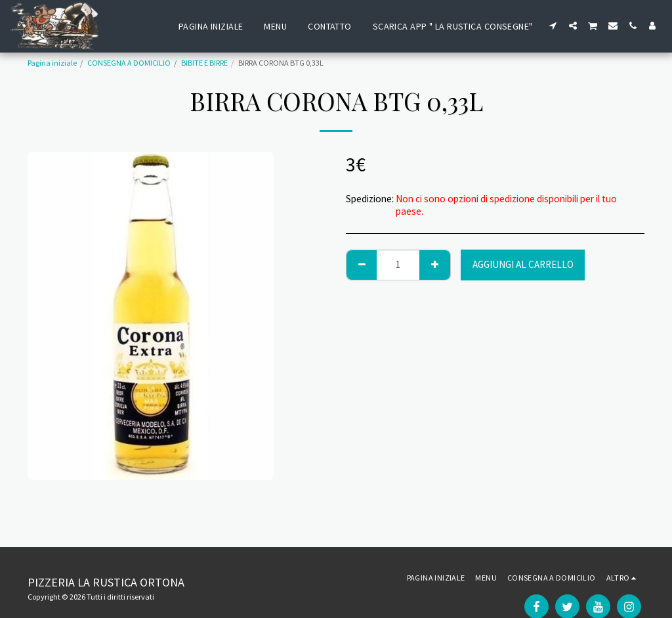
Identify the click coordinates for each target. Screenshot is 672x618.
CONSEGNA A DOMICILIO (129, 63)
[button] (553, 26)
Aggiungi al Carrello (523, 264)
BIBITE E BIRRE (204, 63)
